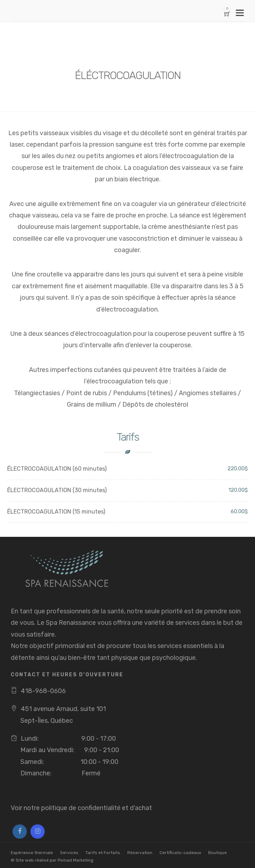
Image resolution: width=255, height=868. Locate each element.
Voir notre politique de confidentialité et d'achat (81, 808)
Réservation (140, 853)
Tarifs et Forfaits (103, 853)
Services (69, 853)
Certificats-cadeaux (180, 853)
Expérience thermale (32, 853)
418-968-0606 (43, 691)
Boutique (217, 853)
